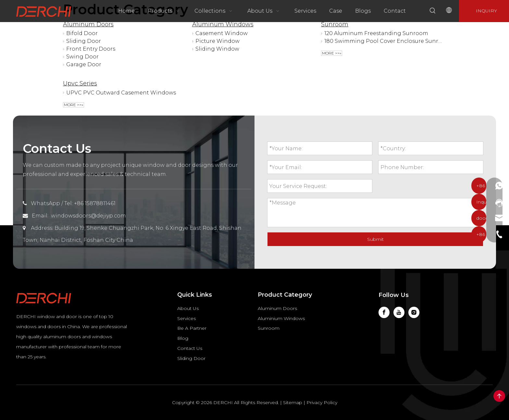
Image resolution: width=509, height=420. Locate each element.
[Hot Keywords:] (433, 11)
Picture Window (217, 41)
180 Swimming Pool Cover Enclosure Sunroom (383, 41)
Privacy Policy (322, 402)
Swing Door (82, 57)
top (499, 396)
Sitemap (293, 402)
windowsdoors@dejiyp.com (88, 216)
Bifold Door (82, 33)
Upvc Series (80, 83)
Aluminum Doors (88, 24)
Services (186, 318)
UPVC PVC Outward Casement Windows (121, 93)
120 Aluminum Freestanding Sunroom (376, 33)
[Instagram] (414, 312)
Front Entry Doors (91, 49)
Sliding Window (217, 49)
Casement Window (222, 33)
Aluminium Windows (281, 318)
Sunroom (335, 24)
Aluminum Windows (223, 24)
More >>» (332, 53)
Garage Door (84, 64)
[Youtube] (399, 312)
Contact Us (190, 348)
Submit (375, 239)
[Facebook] (384, 312)
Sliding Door (84, 41)
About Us (188, 308)
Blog (183, 338)
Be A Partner (192, 328)
